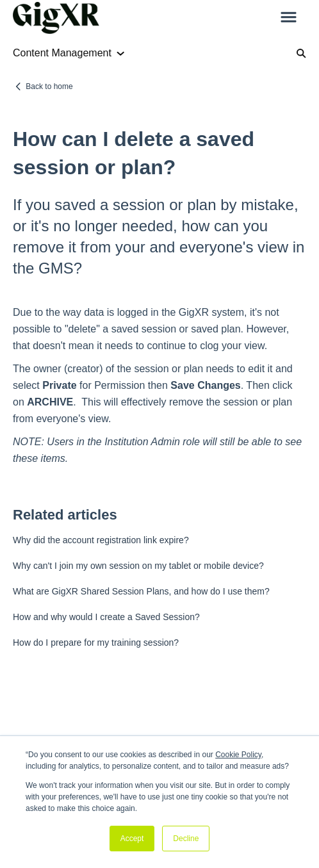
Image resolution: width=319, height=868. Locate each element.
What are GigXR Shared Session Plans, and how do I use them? (141, 591)
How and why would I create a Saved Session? (106, 617)
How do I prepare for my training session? (96, 643)
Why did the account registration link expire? (101, 540)
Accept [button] (132, 839)
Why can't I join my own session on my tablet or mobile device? (138, 566)
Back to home (49, 86)
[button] (289, 18)
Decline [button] (186, 839)
